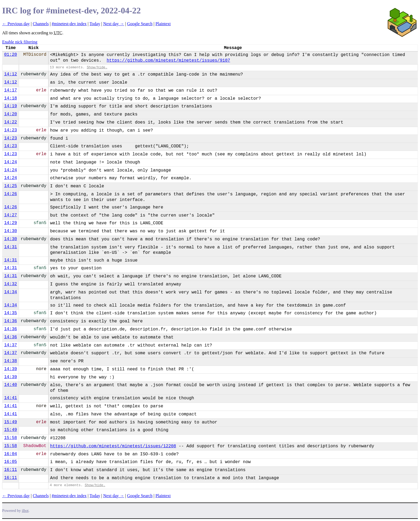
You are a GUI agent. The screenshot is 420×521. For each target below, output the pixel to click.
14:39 (10, 369)
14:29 (10, 223)
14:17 (10, 90)
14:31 (10, 247)
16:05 (10, 462)
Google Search (140, 24)
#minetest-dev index (69, 24)
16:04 (10, 454)
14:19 (10, 106)
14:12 (10, 74)
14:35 (10, 313)
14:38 (10, 361)
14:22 (10, 122)
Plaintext (163, 24)
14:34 (10, 292)
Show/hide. (97, 67)
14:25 (10, 186)
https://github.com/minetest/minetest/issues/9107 (168, 61)
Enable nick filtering (20, 42)
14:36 (10, 321)
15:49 (10, 422)
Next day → (114, 24)
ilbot (25, 511)
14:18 (10, 98)
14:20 (10, 114)
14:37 (10, 345)
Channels (41, 24)
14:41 (10, 398)
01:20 (10, 55)
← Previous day (16, 24)
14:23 (10, 130)
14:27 (10, 215)
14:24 (10, 162)
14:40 (10, 385)
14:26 (10, 194)
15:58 (10, 438)
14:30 (10, 231)
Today (95, 24)
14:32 (10, 284)
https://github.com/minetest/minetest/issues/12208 (113, 446)
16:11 (10, 470)
